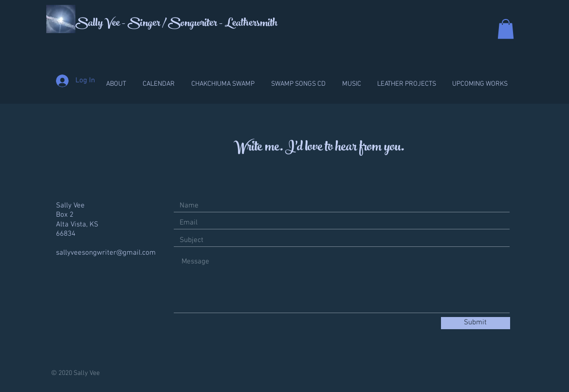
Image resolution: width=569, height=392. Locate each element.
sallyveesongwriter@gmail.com (106, 253)
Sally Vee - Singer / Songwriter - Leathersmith (176, 24)
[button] (506, 29)
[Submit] (476, 323)
